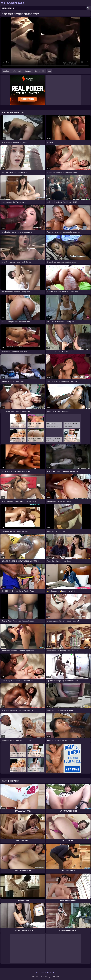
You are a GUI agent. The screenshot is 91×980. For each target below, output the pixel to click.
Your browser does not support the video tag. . (45, 43)
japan (37, 71)
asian (21, 71)
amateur (6, 71)
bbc (44, 71)
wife (14, 71)
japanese (29, 71)
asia (50, 71)
